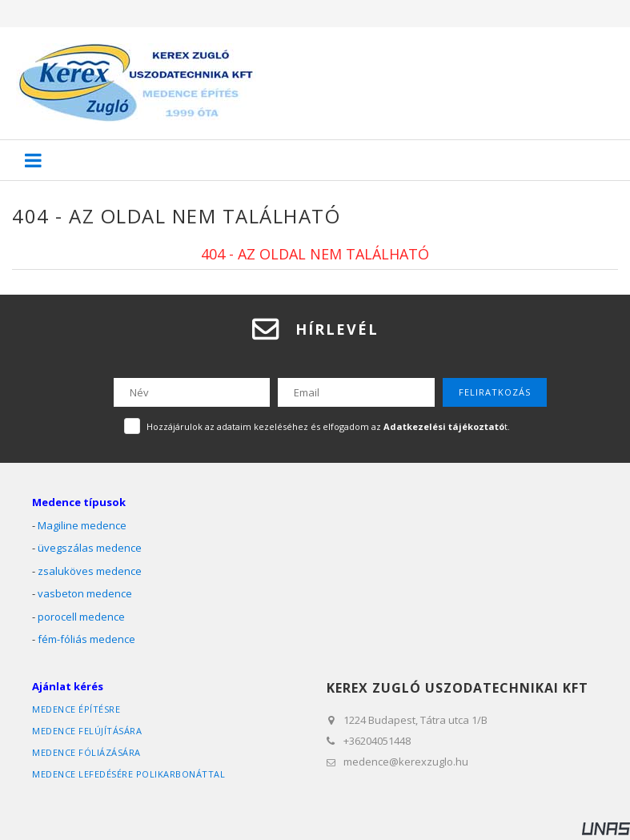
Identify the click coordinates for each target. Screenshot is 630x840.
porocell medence (81, 617)
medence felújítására (87, 731)
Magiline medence (82, 525)
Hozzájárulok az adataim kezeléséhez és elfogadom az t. (328, 426)
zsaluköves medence (90, 571)
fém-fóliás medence (86, 639)
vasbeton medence (85, 593)
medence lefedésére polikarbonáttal (128, 774)
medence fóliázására (86, 752)
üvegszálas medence (90, 548)
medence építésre (76, 709)
